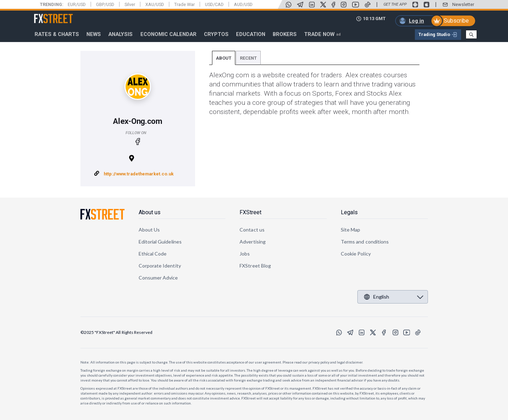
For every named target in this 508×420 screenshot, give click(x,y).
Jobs (245, 254)
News (94, 34)
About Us (149, 230)
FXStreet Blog (255, 266)
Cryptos (216, 34)
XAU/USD (155, 4)
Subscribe (456, 21)
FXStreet (45, 14)
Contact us (252, 230)
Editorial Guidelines (160, 242)
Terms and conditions (365, 242)
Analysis (120, 34)
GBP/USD (105, 4)
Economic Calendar (168, 34)
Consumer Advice (158, 278)
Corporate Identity (160, 266)
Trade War (185, 4)
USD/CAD (214, 4)
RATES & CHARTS (57, 34)
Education (251, 34)
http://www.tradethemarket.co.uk (139, 174)
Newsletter (463, 4)
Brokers (285, 34)
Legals (349, 212)
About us (150, 212)
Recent (248, 58)
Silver (130, 4)
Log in (416, 21)
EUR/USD (77, 4)
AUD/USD (243, 4)
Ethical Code (153, 254)
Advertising (253, 242)
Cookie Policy (356, 254)
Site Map (351, 230)
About (224, 58)
